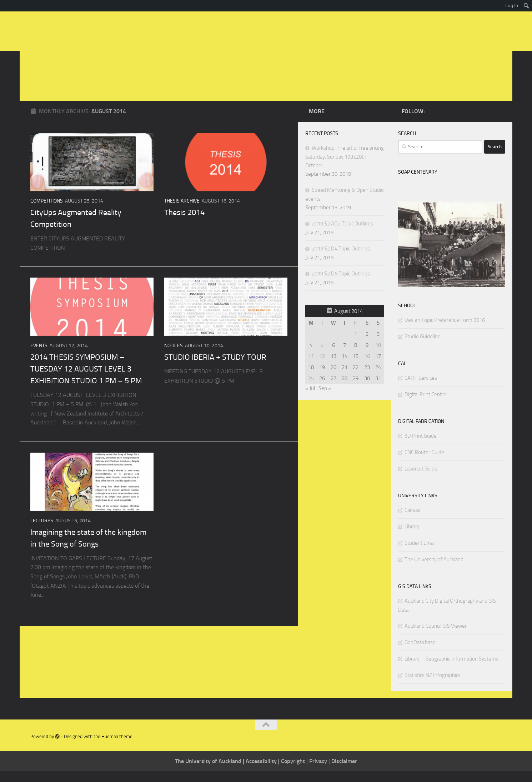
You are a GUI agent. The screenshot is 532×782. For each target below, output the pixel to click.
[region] (452, 255)
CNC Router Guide (424, 463)
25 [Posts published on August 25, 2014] (311, 389)
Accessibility (262, 772)
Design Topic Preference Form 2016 (445, 331)
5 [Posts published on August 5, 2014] (322, 356)
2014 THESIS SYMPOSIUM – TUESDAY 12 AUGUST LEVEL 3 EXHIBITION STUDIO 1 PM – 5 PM (86, 380)
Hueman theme (117, 747)
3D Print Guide (421, 447)
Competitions (47, 212)
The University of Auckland (434, 570)
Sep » (325, 399)
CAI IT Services (421, 389)
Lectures (42, 531)
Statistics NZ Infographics (433, 686)
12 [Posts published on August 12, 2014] (322, 367)
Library (412, 537)
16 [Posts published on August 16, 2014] (367, 367)
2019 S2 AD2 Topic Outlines (342, 234)
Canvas (412, 521)
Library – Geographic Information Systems (451, 669)
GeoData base (420, 653)
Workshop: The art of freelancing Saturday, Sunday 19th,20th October (345, 167)
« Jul (310, 399)
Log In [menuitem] (512, 6)
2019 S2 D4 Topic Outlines (341, 259)
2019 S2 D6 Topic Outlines (341, 284)
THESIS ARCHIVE (182, 212)
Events (39, 356)
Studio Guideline (423, 347)
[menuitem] (526, 6)
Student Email (420, 554)
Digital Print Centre (425, 405)
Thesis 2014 (184, 223)
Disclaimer (344, 772)
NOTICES (174, 356)
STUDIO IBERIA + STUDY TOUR (215, 368)
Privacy (319, 772)
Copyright (294, 772)
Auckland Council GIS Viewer (436, 637)
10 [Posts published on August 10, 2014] (378, 356)
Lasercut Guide (421, 479)
